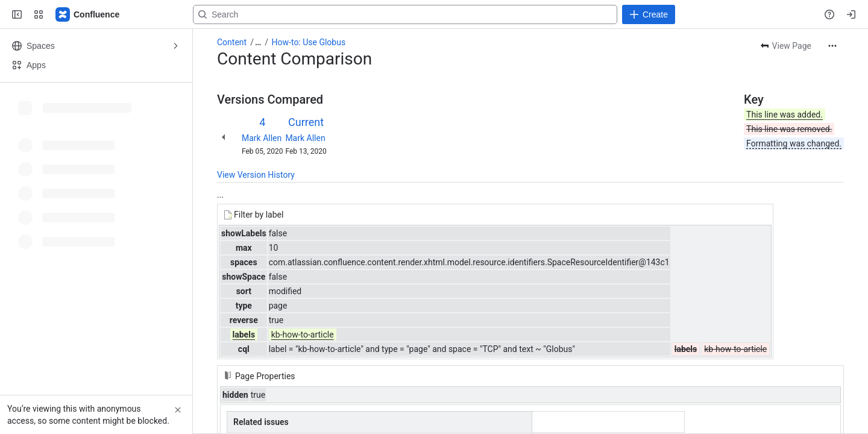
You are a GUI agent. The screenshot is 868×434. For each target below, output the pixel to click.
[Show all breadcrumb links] (258, 42)
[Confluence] (88, 14)
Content (232, 42)
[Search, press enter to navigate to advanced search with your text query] (432, 14)
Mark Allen (262, 138)
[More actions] (832, 46)
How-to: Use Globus (309, 42)
